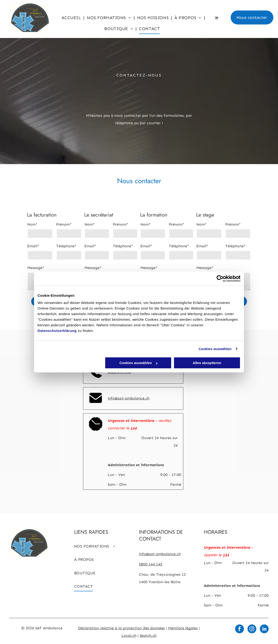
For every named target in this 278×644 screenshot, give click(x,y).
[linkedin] (264, 629)
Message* (36, 268)
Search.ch (148, 635)
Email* (33, 246)
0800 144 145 (151, 564)
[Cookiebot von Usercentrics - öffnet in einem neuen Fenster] (220, 279)
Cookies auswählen (215, 349)
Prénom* (64, 224)
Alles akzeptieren (207, 363)
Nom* (32, 224)
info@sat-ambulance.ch (129, 398)
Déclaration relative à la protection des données (122, 628)
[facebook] (240, 629)
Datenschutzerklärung (57, 331)
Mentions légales (183, 628)
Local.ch (129, 635)
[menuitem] (72, 18)
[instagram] (252, 629)
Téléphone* (66, 246)
